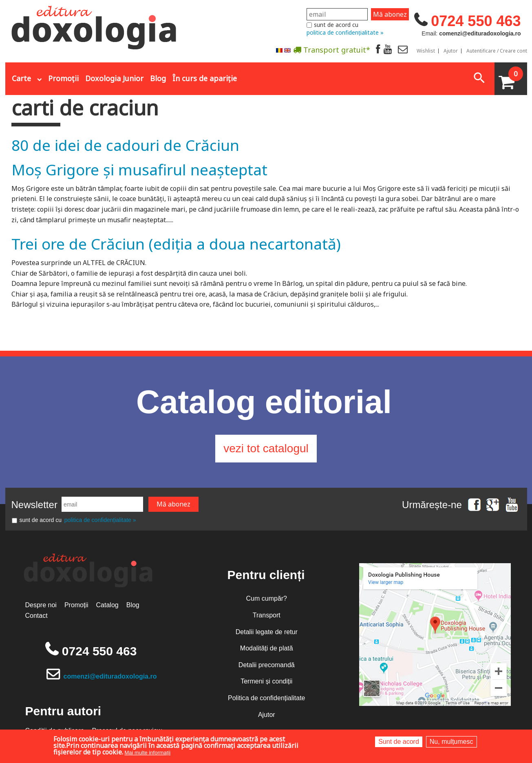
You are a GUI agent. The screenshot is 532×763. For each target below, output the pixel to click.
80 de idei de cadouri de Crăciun (125, 145)
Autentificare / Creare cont (497, 51)
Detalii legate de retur (267, 632)
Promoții (63, 78)
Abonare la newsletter (283, 70)
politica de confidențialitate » (345, 32)
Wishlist (426, 51)
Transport (267, 615)
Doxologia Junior (114, 78)
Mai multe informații (148, 753)
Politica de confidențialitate (266, 698)
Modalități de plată (267, 648)
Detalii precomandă (267, 665)
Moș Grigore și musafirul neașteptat (139, 169)
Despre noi (41, 605)
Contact (36, 616)
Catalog (107, 605)
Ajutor (451, 51)
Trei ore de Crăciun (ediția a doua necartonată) (176, 244)
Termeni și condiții (266, 681)
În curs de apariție (205, 78)
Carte (21, 78)
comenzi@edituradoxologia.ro (110, 676)
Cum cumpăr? (267, 598)
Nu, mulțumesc (451, 742)
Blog (158, 78)
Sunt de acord (399, 742)
